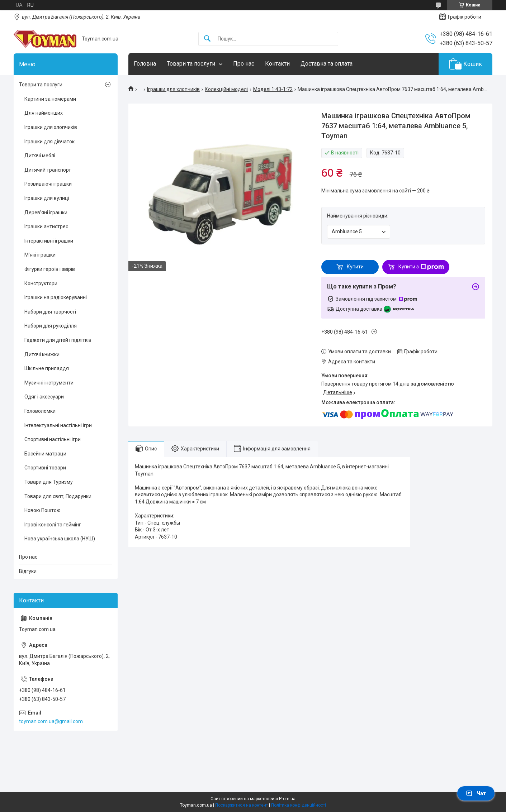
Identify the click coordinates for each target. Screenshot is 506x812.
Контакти (277, 64)
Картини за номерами (50, 99)
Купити (355, 267)
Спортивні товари (45, 468)
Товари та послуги (191, 64)
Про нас (244, 64)
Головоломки (40, 411)
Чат (476, 793)
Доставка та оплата (327, 64)
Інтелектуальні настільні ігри (58, 425)
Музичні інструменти (49, 383)
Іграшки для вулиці (47, 198)
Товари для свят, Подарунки (58, 496)
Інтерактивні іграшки (49, 241)
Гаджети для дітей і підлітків (58, 340)
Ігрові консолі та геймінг (53, 525)
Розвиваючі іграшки (48, 184)
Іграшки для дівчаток (49, 142)
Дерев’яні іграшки (46, 212)
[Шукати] (207, 39)
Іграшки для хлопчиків (173, 89)
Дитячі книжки (42, 354)
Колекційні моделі (226, 89)
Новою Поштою (42, 510)
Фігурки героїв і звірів (50, 269)
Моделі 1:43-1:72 (273, 89)
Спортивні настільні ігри (53, 439)
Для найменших (44, 113)
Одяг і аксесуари (44, 397)
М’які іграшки (40, 255)
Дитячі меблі (40, 156)
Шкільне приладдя (47, 368)
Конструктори (41, 283)
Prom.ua (287, 799)
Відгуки (28, 571)
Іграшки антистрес (46, 226)
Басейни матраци (45, 454)
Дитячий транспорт (48, 170)
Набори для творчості (50, 312)
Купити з (421, 267)
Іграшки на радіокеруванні (56, 297)
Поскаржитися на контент (242, 805)
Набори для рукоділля (51, 326)
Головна (145, 64)
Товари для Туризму (49, 482)
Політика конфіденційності (299, 805)
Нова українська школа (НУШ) (60, 539)
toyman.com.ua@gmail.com (51, 721)
